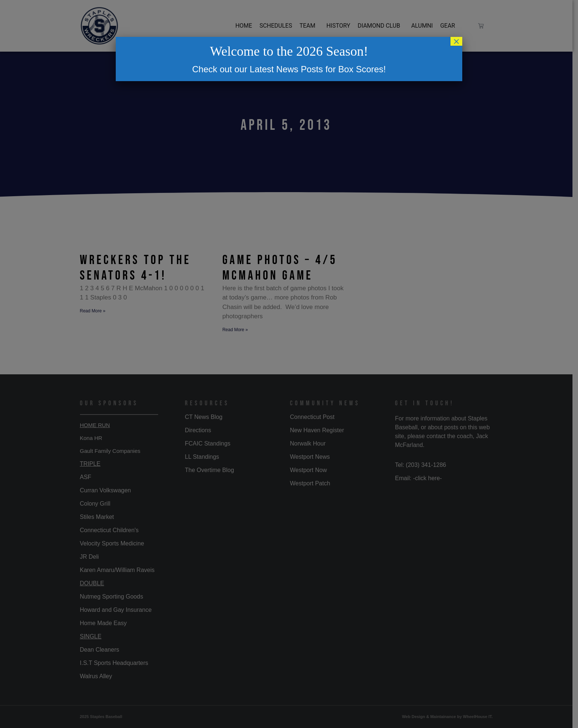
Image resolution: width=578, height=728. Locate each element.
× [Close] (456, 41)
